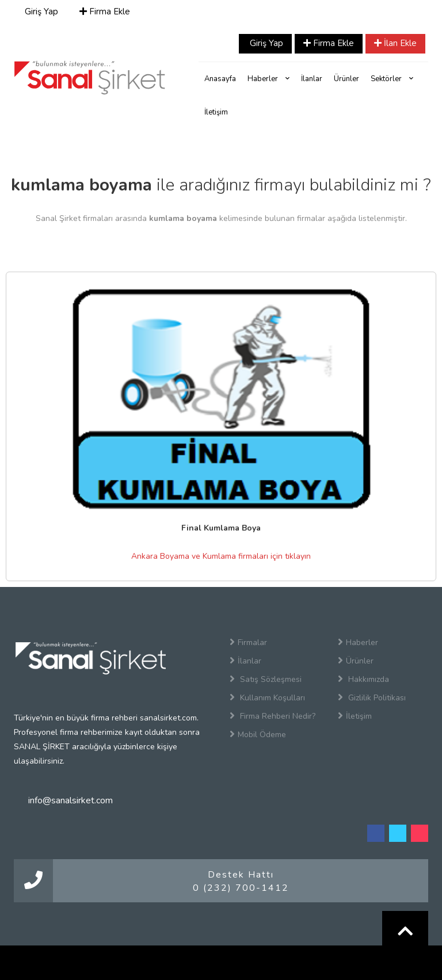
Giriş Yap (40, 12)
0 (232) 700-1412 (241, 888)
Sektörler (392, 79)
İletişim (216, 112)
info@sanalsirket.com (71, 800)
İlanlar (312, 79)
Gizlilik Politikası (372, 697)
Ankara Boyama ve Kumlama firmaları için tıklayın (221, 556)
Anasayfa (220, 79)
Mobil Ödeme (258, 734)
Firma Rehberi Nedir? (273, 716)
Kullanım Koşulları (267, 697)
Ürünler (346, 79)
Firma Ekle (105, 12)
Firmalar (248, 642)
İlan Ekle (395, 43)
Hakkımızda (363, 679)
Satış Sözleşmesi (266, 679)
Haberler (268, 79)
